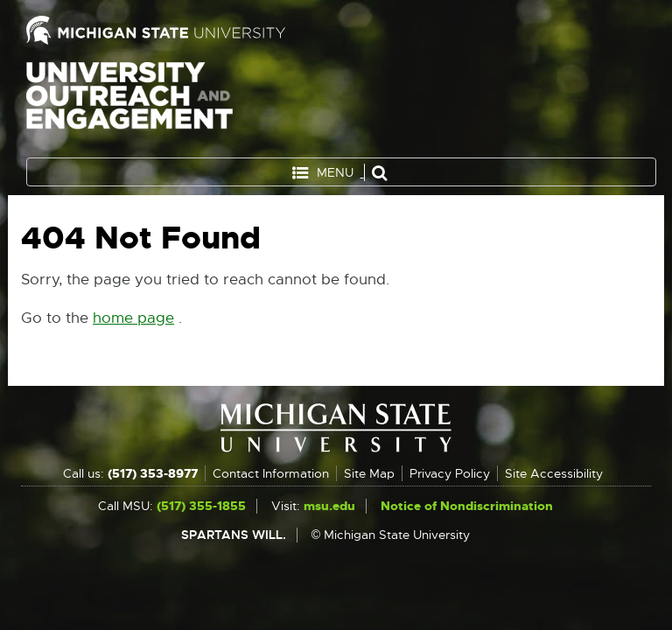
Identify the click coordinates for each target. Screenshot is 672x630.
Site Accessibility (554, 473)
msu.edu (329, 506)
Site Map (369, 473)
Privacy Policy (450, 473)
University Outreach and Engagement (129, 105)
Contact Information (271, 473)
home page (133, 318)
